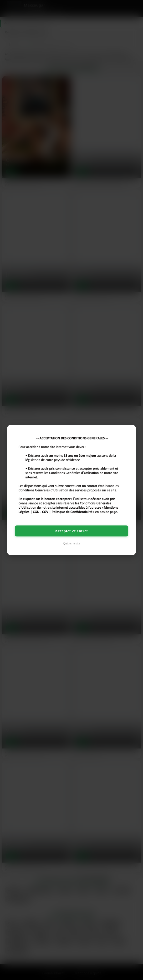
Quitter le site (72, 543)
